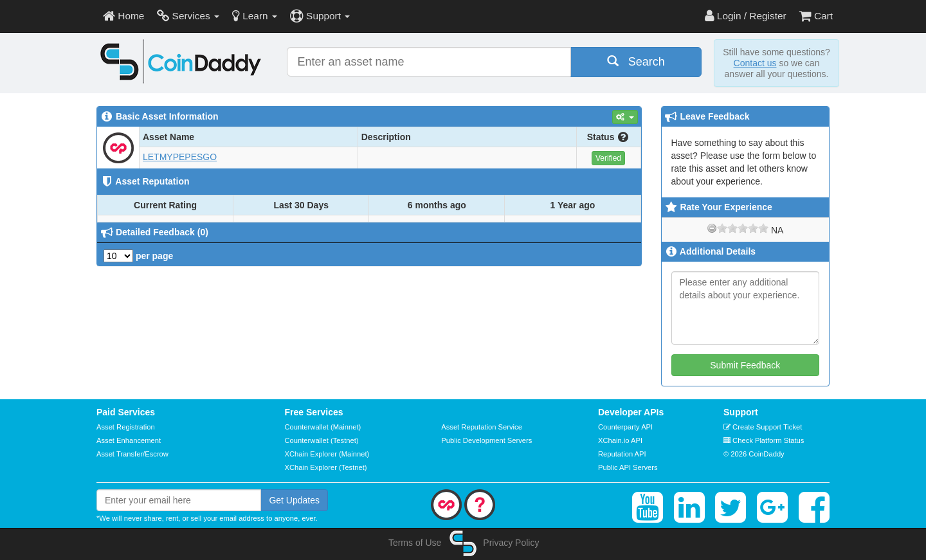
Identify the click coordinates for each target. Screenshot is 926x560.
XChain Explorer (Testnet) (326, 467)
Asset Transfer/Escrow (132, 454)
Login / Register (746, 16)
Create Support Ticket (763, 427)
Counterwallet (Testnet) (322, 440)
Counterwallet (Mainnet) (323, 427)
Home (123, 16)
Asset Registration (126, 427)
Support (320, 16)
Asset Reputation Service (482, 427)
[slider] (743, 228)
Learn (255, 16)
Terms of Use (415, 543)
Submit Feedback (745, 365)
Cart (816, 16)
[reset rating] (712, 228)
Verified (608, 158)
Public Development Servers (486, 440)
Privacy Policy (511, 543)
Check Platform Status (764, 440)
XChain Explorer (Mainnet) (327, 454)
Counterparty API (625, 427)
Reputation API (622, 454)
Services (188, 16)
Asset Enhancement (129, 440)
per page (138, 256)
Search (636, 61)
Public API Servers (628, 467)
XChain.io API (620, 440)
